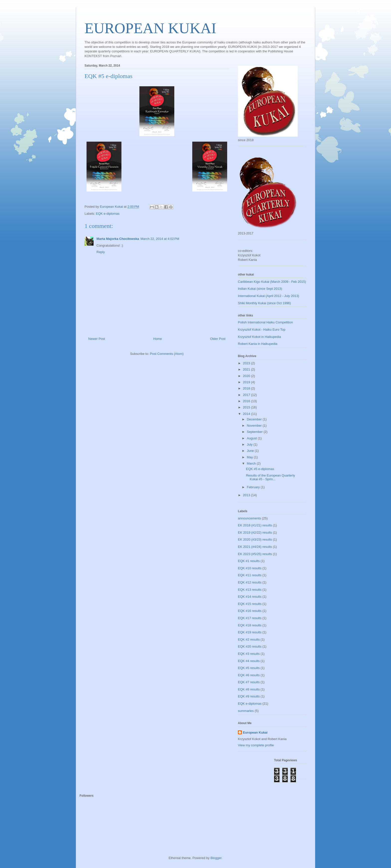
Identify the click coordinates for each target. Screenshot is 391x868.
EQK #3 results (249, 654)
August (252, 438)
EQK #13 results (250, 590)
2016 (247, 401)
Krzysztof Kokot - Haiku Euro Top (262, 330)
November (255, 426)
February (254, 487)
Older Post (218, 339)
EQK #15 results (250, 604)
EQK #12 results (250, 582)
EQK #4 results (249, 661)
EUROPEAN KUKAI (150, 28)
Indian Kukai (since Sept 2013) (260, 289)
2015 (247, 407)
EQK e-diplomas (108, 214)
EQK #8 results (249, 689)
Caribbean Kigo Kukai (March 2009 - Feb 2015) (272, 282)
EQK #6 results (249, 675)
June (251, 451)
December (255, 419)
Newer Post (97, 339)
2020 (247, 376)
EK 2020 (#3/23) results (255, 539)
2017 (247, 395)
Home (158, 339)
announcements (249, 518)
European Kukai (255, 732)
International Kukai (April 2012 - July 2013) (269, 296)
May (250, 457)
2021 (247, 369)
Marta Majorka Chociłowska (118, 239)
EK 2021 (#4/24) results (255, 547)
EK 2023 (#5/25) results (255, 554)
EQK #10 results (250, 568)
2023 (247, 363)
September (255, 432)
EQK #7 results (249, 682)
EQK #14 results (250, 597)
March (252, 463)
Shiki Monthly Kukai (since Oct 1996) (264, 303)
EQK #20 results (250, 646)
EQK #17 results (250, 618)
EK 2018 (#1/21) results (255, 525)
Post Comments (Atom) (167, 354)
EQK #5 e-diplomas (260, 469)
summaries (246, 711)
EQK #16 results (250, 611)
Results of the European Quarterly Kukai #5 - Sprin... (270, 477)
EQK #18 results (250, 625)
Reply (101, 252)
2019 (247, 382)
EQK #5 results (249, 668)
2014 (247, 414)
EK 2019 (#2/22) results (255, 532)
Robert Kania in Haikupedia (258, 344)
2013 (247, 495)
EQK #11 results (250, 575)
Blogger (216, 858)
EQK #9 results (249, 696)
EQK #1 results (249, 561)
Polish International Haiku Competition (265, 322)
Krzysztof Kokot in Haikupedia (259, 337)
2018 (247, 388)
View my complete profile (256, 745)
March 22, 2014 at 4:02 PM (160, 239)
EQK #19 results (250, 632)
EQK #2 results (249, 639)
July (250, 444)
